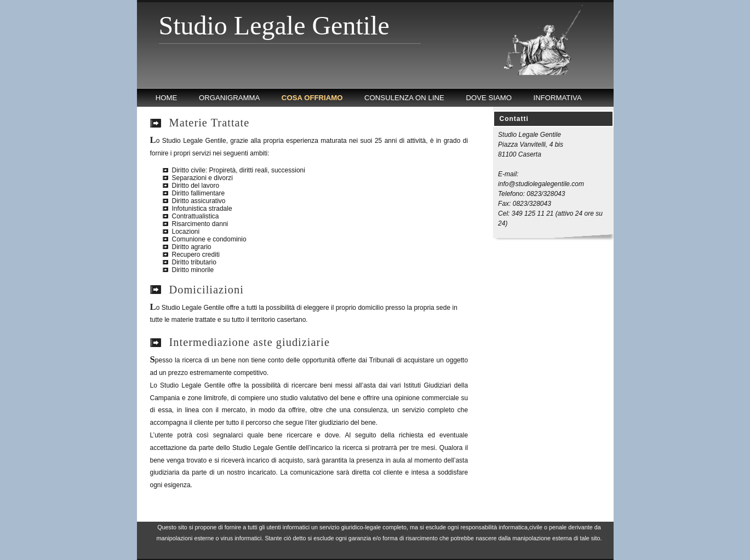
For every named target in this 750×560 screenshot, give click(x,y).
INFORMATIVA (558, 98)
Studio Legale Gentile (274, 25)
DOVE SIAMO (489, 98)
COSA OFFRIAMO (312, 98)
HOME (167, 98)
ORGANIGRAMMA (229, 98)
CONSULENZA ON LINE (404, 98)
